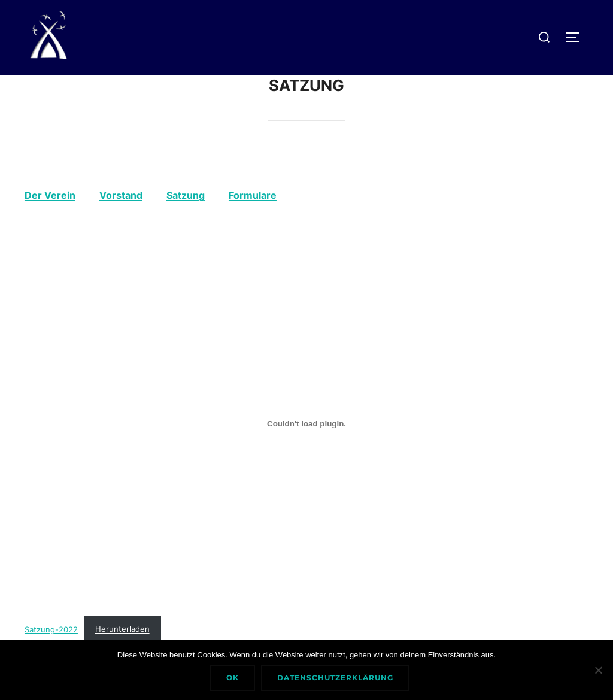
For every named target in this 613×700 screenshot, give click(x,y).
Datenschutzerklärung (335, 678)
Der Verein (50, 195)
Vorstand (121, 195)
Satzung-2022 (51, 629)
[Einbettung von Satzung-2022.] (306, 424)
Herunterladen (122, 629)
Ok (233, 678)
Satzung (186, 195)
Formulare (253, 195)
